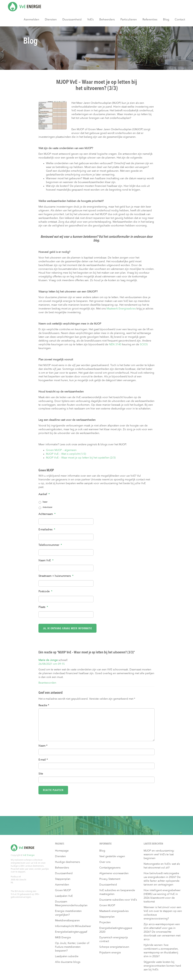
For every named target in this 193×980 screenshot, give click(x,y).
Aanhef (44, 494)
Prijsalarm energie (110, 953)
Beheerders (107, 20)
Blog (166, 20)
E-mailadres (47, 530)
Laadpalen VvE (64, 896)
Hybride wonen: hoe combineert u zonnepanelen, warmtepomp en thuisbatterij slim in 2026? (161, 951)
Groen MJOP (63, 890)
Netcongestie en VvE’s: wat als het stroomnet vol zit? (162, 866)
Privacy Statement (110, 879)
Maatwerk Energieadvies (121, 309)
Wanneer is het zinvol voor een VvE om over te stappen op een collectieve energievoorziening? (163, 913)
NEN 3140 (115, 345)
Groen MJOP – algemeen (61, 450)
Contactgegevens (110, 868)
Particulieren (129, 20)
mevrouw (47, 507)
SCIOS (144, 345)
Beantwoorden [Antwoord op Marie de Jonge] (47, 683)
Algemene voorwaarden (114, 873)
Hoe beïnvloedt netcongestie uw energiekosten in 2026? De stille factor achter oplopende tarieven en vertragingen (162, 879)
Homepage (62, 851)
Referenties (150, 20)
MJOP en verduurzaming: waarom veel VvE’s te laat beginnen (159, 855)
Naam (43, 746)
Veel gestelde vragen (112, 856)
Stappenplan (63, 879)
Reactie (44, 705)
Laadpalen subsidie (67, 956)
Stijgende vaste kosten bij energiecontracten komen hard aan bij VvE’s (162, 966)
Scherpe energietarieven (114, 947)
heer (45, 502)
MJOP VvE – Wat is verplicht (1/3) (66, 454)
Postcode (45, 592)
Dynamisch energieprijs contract (114, 939)
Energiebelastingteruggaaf (71, 932)
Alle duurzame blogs (68, 962)
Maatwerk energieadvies (114, 911)
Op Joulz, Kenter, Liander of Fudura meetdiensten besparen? (72, 947)
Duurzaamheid (72, 20)
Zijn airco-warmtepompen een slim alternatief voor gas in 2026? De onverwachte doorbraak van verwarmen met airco (162, 932)
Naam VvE (46, 561)
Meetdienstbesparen (67, 921)
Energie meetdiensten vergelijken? (68, 913)
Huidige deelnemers (67, 862)
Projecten (105, 922)
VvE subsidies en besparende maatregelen (117, 892)
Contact (180, 20)
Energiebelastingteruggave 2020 (116, 930)
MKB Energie (63, 938)
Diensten (51, 20)
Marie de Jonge (48, 660)
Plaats (43, 607)
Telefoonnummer (50, 545)
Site (41, 774)
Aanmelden (31, 20)
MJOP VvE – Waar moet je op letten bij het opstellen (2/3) (81, 458)
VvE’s (90, 20)
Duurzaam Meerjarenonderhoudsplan (71, 904)
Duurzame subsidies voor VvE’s (118, 900)
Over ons (105, 862)
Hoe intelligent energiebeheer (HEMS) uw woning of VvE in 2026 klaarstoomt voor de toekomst (162, 896)
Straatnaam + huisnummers (56, 576)
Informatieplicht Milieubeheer (73, 926)
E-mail (43, 760)
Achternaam (47, 514)
